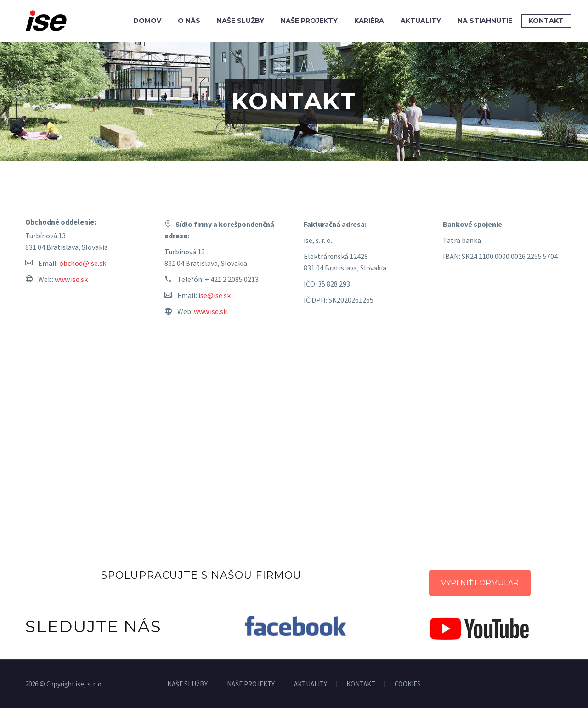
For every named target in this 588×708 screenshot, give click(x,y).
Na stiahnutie (485, 21)
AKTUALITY (311, 684)
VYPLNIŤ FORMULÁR (480, 583)
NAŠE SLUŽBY (187, 684)
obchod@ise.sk (83, 263)
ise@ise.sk (215, 295)
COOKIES (408, 684)
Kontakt (546, 21)
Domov (147, 21)
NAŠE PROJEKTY (251, 684)
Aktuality (421, 21)
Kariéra (369, 21)
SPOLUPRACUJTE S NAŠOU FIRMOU (201, 575)
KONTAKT (361, 684)
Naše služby (240, 21)
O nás (189, 21)
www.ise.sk (71, 279)
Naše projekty (309, 21)
